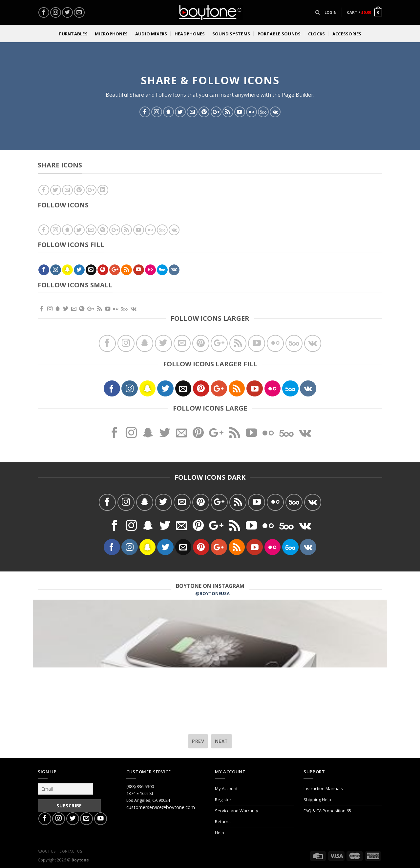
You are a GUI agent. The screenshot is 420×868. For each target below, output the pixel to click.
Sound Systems (231, 34)
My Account (226, 788)
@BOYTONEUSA (212, 593)
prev (198, 741)
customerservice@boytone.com (161, 807)
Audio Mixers (151, 34)
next (221, 741)
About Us (47, 851)
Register (223, 800)
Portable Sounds (279, 34)
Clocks (317, 34)
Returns (223, 821)
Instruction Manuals (323, 788)
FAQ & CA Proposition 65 (327, 811)
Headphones (190, 34)
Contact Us (71, 851)
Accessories (347, 34)
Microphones (111, 34)
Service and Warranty (237, 811)
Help (220, 833)
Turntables (73, 34)
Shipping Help (317, 800)
